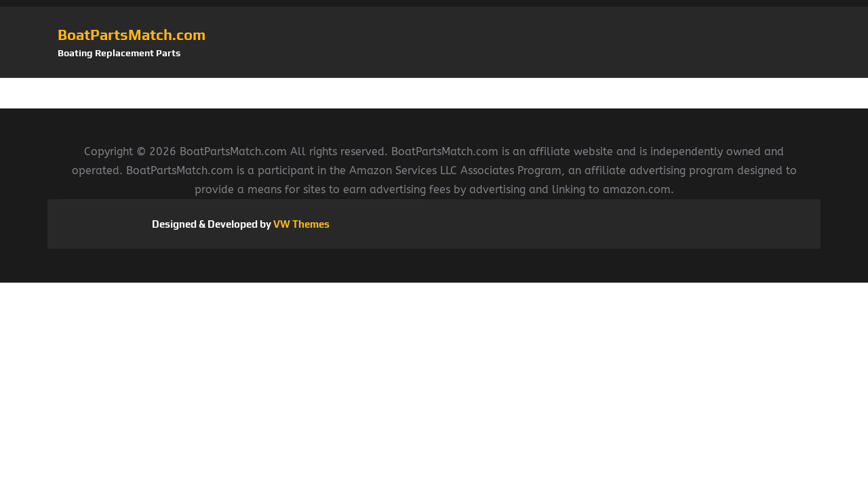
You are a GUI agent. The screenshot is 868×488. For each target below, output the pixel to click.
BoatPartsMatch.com (132, 35)
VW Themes (300, 224)
